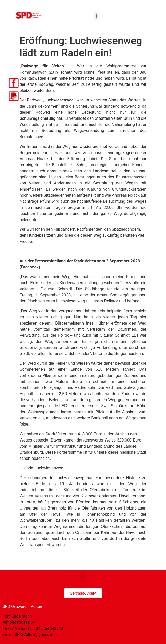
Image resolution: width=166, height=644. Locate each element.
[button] (96, 16)
